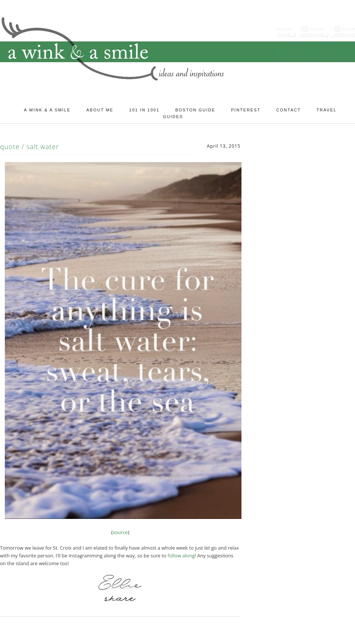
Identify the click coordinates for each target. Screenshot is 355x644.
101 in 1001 (144, 110)
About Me (100, 110)
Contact (288, 110)
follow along (181, 556)
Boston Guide (195, 110)
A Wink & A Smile (47, 110)
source (120, 532)
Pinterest (246, 110)
